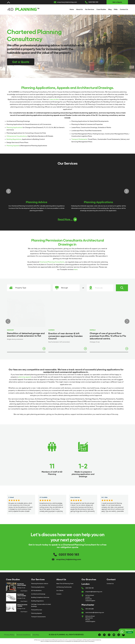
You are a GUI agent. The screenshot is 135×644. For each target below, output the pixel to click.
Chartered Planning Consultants (52, 262)
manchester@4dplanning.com (95, 612)
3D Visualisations (36, 590)
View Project (24, 591)
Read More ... (67, 219)
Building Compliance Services (40, 597)
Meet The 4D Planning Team (65, 584)
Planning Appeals (13, 146)
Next (127, 191)
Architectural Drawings (38, 594)
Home (72, 9)
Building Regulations (14, 139)
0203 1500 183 (93, 2)
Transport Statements (79, 139)
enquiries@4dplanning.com (67, 2)
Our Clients (60, 590)
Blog (110, 9)
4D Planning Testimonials (64, 587)
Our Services (90, 9)
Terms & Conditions (24, 635)
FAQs (116, 9)
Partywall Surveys (37, 610)
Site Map (36, 635)
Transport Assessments (38, 617)
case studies (54, 99)
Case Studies (101, 9)
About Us (79, 9)
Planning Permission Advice (40, 584)
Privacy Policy (9, 635)
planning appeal (25, 377)
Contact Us (124, 9)
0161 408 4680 (90, 609)
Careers (59, 594)
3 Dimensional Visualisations (17, 136)
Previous (8, 191)
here (76, 269)
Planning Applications (14, 127)
